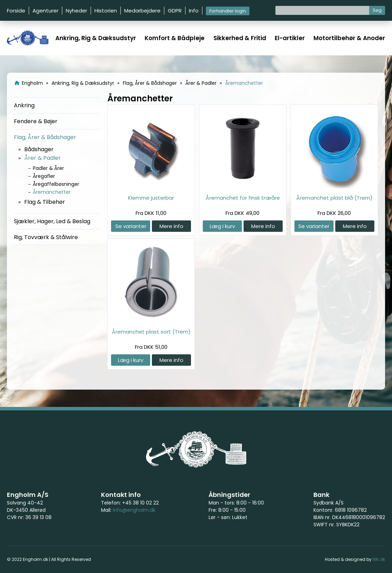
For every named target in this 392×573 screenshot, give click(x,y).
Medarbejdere (142, 11)
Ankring (24, 105)
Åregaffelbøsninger (56, 184)
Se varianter (131, 226)
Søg (377, 10)
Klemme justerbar (151, 198)
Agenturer (45, 11)
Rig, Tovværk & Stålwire (46, 237)
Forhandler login (228, 11)
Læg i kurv (222, 226)
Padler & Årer (48, 168)
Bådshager (39, 149)
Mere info (171, 226)
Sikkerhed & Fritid (240, 38)
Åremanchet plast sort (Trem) (151, 332)
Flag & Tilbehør (45, 202)
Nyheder (76, 11)
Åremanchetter (52, 192)
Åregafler (44, 176)
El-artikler (290, 38)
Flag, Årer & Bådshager (45, 137)
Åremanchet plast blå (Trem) (334, 198)
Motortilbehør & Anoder (349, 38)
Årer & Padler (43, 158)
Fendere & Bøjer (36, 121)
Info (194, 11)
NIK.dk (379, 559)
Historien (106, 11)
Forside (16, 11)
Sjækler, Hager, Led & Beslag (52, 221)
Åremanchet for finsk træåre (243, 198)
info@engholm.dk (134, 510)
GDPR (175, 11)
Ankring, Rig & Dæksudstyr (96, 38)
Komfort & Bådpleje (175, 38)
